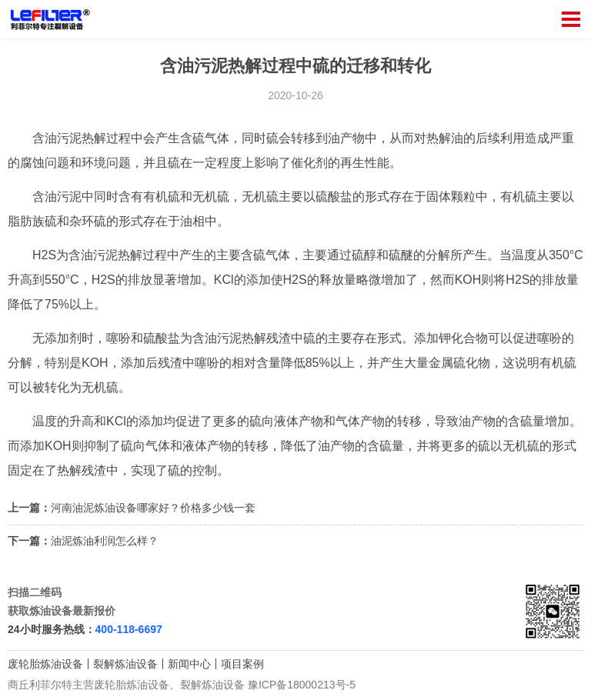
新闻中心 (189, 664)
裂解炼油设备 (125, 664)
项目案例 (242, 664)
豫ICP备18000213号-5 (302, 685)
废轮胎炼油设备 (45, 664)
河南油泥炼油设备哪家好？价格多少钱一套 (153, 508)
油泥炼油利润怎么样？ (105, 541)
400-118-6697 (129, 629)
